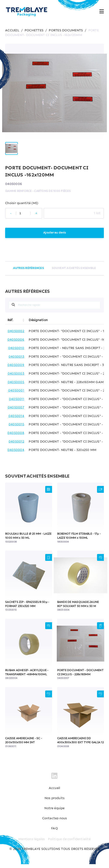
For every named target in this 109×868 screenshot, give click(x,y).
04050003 (16, 378)
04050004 (16, 454)
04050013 (16, 360)
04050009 (16, 369)
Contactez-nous (54, 822)
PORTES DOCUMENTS (66, 30)
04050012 (16, 445)
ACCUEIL (12, 30)
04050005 (16, 386)
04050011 (17, 403)
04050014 (16, 420)
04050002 (16, 335)
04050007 (16, 411)
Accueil (55, 792)
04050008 (16, 437)
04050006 (16, 343)
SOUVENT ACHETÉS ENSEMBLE (74, 272)
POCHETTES (34, 30)
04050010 (16, 352)
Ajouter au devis (54, 237)
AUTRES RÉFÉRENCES (28, 272)
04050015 (16, 428)
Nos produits (54, 802)
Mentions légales (31, 843)
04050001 (16, 395)
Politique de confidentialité (69, 843)
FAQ (54, 832)
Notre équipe (54, 812)
